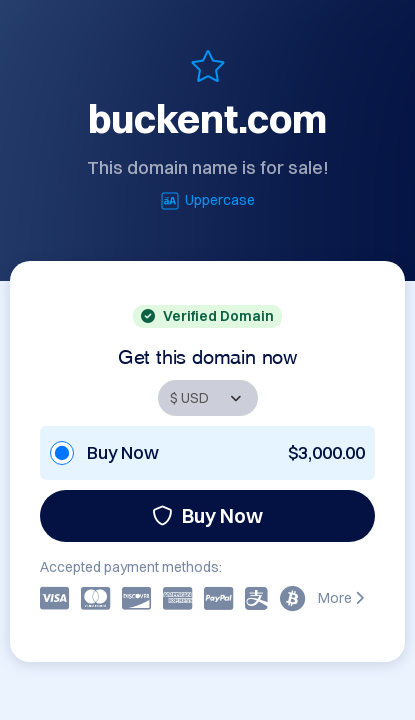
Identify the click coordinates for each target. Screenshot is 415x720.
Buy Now (207, 515)
